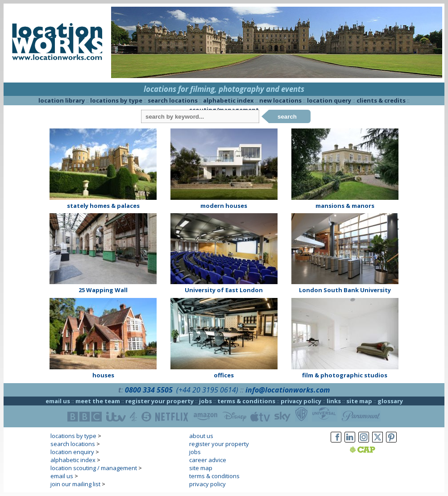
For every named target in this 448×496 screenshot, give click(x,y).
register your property (160, 401)
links (334, 401)
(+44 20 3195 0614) (207, 390)
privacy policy (301, 401)
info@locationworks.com (288, 390)
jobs (205, 401)
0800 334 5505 (149, 390)
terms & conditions (246, 401)
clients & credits (381, 100)
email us (58, 401)
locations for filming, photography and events (224, 89)
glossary (390, 401)
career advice (208, 460)
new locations (280, 100)
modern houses (224, 206)
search (287, 117)
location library (62, 100)
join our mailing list (75, 484)
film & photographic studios (345, 375)
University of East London (224, 290)
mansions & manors (345, 206)
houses (103, 375)
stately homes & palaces (103, 206)
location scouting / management (94, 468)
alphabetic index (228, 100)
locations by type (116, 100)
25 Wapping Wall (103, 290)
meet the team (98, 401)
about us (201, 436)
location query (329, 100)
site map (359, 401)
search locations (173, 100)
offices (224, 375)
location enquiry (72, 452)
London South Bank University (345, 290)
